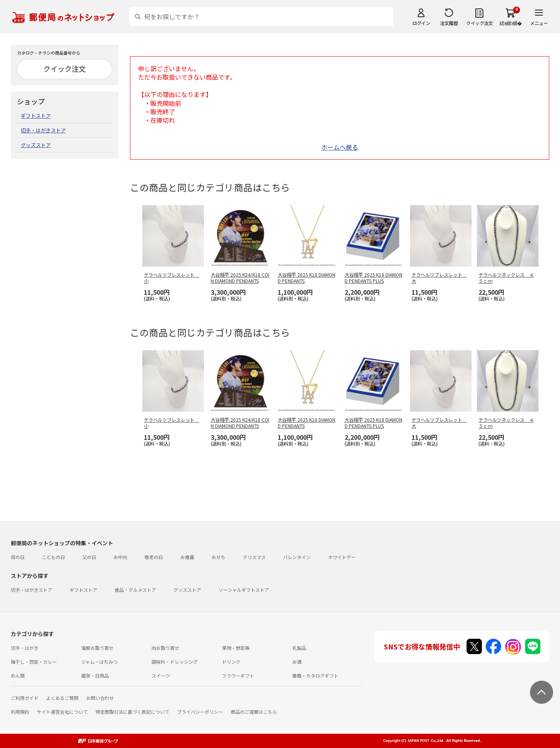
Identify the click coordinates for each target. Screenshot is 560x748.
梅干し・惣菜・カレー (34, 662)
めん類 (18, 675)
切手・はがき (25, 648)
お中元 (120, 557)
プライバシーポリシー (200, 712)
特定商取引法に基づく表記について (132, 712)
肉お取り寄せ (165, 648)
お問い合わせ (100, 698)
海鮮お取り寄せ (97, 648)
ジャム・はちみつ (99, 662)
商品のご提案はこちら (254, 712)
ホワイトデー (342, 557)
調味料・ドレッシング (175, 662)
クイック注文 (479, 23)
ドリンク (231, 662)
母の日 (18, 557)
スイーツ (161, 675)
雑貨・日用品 (95, 675)
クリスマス (254, 557)
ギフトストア (36, 116)
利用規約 (20, 712)
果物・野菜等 (236, 648)
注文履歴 (449, 23)
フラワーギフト (238, 675)
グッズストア (36, 145)
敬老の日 (154, 557)
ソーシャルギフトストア (244, 590)
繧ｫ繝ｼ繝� (511, 23)
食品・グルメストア (135, 590)
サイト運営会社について (62, 712)
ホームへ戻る (340, 147)
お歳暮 (187, 557)
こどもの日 (53, 557)
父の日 (89, 557)
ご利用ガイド (25, 698)
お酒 (297, 662)
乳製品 (299, 648)
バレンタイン (297, 557)
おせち (218, 557)
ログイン (421, 23)
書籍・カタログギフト (315, 675)
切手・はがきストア (43, 130)
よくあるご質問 (62, 698)
